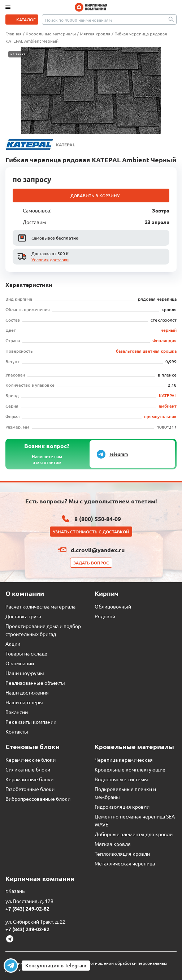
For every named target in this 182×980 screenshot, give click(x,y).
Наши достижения (27, 692)
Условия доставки (50, 259)
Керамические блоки (31, 760)
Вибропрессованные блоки (38, 799)
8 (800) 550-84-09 (98, 519)
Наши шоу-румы (25, 673)
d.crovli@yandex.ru (98, 550)
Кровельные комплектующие (130, 769)
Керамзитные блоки (29, 779)
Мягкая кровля (113, 844)
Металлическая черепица (125, 863)
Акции (13, 644)
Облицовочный (113, 606)
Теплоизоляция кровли (122, 854)
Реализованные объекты (35, 683)
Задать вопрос (91, 563)
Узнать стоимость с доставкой (91, 532)
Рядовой (105, 616)
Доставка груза (23, 616)
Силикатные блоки (28, 769)
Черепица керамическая (124, 760)
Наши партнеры (24, 702)
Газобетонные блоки (30, 789)
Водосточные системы (121, 779)
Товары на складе (26, 653)
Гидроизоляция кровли (122, 807)
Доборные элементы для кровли (134, 834)
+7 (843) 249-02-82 (27, 908)
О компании (20, 663)
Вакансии (17, 712)
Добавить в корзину (95, 196)
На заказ (18, 54)
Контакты (17, 731)
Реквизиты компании (31, 722)
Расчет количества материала (40, 606)
